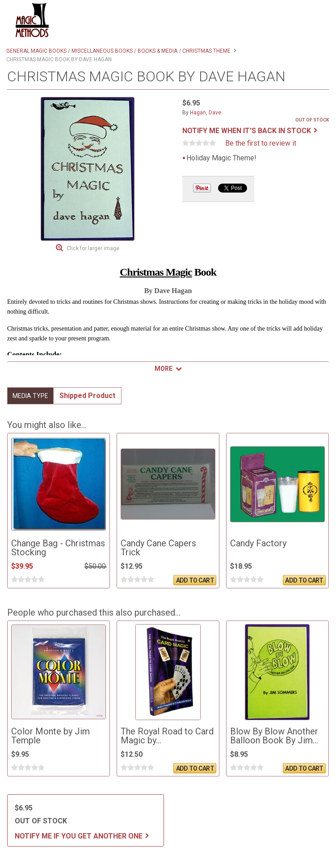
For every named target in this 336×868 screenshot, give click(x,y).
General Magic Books (36, 51)
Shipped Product (87, 396)
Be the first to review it (261, 143)
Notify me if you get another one (79, 836)
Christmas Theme (206, 51)
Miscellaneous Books (102, 51)
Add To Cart (195, 580)
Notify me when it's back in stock (247, 131)
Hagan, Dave (206, 113)
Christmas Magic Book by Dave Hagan (59, 59)
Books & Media (157, 51)
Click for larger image (93, 248)
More (164, 369)
